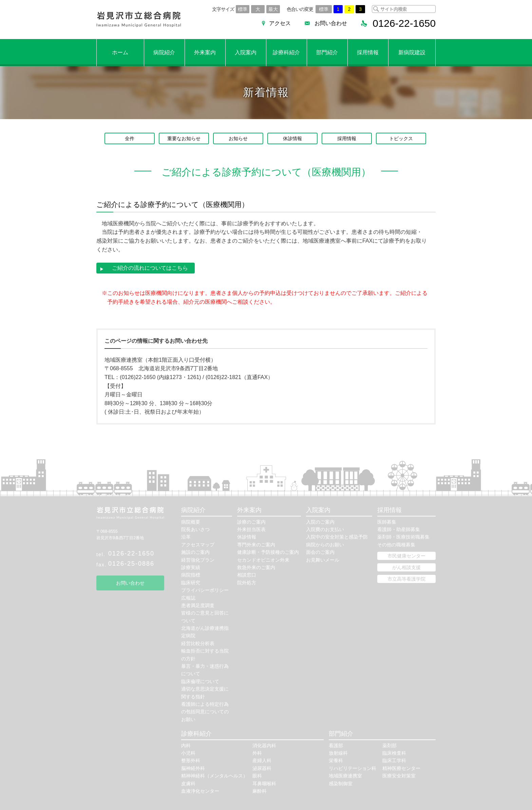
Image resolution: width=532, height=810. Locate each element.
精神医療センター (401, 768)
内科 (186, 745)
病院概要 (191, 522)
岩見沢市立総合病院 (139, 20)
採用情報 (368, 52)
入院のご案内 (320, 522)
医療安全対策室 (399, 775)
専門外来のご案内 (256, 544)
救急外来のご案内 (256, 567)
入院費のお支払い (325, 529)
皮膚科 (188, 783)
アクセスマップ (198, 544)
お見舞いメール (323, 560)
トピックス (401, 138)
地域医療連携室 (345, 775)
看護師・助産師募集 (399, 529)
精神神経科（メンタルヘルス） (214, 775)
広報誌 (188, 598)
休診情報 (292, 138)
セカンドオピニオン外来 (263, 560)
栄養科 (336, 760)
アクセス (280, 23)
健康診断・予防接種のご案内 (268, 552)
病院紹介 (164, 52)
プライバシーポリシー (205, 590)
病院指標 (191, 575)
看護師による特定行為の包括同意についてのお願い (205, 711)
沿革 (186, 537)
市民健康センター (406, 555)
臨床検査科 (394, 753)
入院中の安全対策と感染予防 (337, 537)
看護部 (336, 745)
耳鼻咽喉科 (264, 783)
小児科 (188, 753)
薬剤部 (389, 745)
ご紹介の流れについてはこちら (147, 268)
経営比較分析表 (198, 643)
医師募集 (387, 522)
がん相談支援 (406, 567)
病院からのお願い (325, 544)
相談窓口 (247, 575)
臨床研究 (191, 582)
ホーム (120, 52)
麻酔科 (260, 791)
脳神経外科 (193, 768)
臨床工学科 (394, 760)
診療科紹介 (286, 52)
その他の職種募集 (396, 544)
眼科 (257, 775)
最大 (273, 9)
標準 (243, 9)
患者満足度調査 (198, 605)
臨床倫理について (200, 681)
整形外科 (191, 760)
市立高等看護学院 (406, 579)
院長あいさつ (195, 529)
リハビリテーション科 (353, 768)
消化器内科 (264, 745)
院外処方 (247, 582)
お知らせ (238, 138)
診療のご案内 (251, 522)
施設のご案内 (195, 552)
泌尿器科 (262, 768)
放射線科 (338, 753)
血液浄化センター (200, 791)
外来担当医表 (251, 529)
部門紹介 (327, 52)
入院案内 (246, 52)
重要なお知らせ (184, 138)
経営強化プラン (198, 560)
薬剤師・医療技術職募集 (403, 537)
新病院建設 (412, 52)
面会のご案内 (320, 552)
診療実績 (191, 567)
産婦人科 (262, 760)
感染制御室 (341, 783)
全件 (130, 138)
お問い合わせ (330, 23)
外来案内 (205, 52)
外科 (257, 753)
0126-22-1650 (131, 553)
